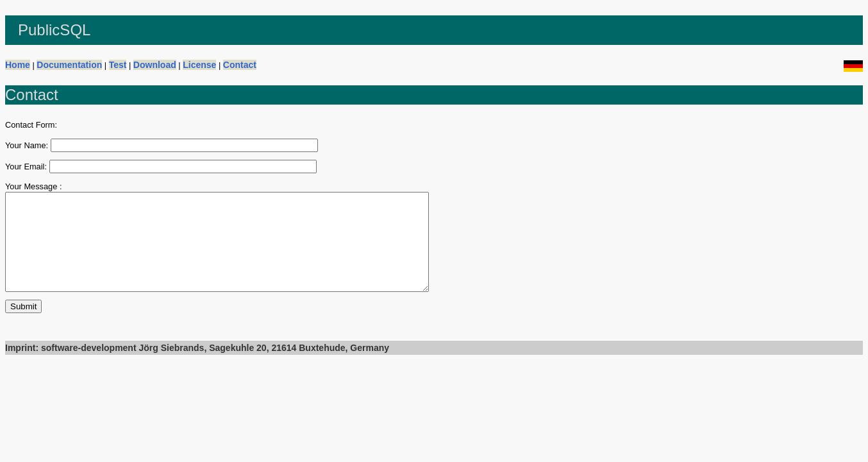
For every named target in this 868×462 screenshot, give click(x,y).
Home (18, 65)
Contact (240, 65)
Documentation (69, 65)
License (199, 65)
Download (155, 65)
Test (118, 65)
